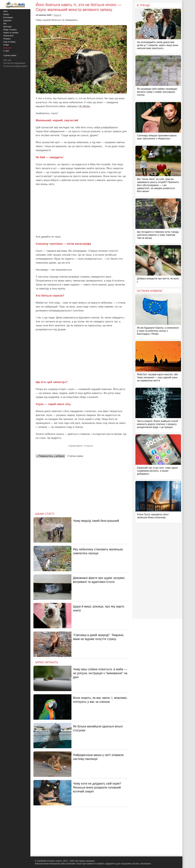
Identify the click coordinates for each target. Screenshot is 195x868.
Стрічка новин (75, 456)
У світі (6, 51)
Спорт (6, 45)
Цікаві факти (76, 446)
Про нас (7, 60)
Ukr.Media (84, 106)
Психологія (8, 36)
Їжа (5, 23)
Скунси (89, 446)
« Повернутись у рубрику (51, 456)
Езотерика (8, 17)
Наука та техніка (11, 33)
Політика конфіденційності (16, 66)
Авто (5, 11)
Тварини (57, 15)
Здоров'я (7, 20)
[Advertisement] (81, 211)
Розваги (7, 39)
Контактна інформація (14, 63)
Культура (7, 27)
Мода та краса (10, 30)
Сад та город (9, 42)
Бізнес (6, 14)
